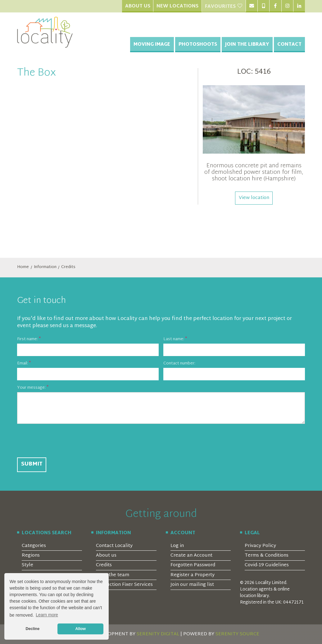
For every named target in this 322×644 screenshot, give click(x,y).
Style (27, 565)
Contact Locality (114, 546)
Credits (68, 267)
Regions (31, 556)
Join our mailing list (192, 585)
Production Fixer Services (124, 585)
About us (106, 556)
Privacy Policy (260, 546)
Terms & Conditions (267, 556)
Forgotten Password (193, 565)
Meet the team (113, 575)
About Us (138, 6)
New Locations (177, 6)
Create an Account (191, 556)
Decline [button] (32, 629)
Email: (23, 364)
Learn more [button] (47, 615)
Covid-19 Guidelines (267, 565)
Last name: (174, 340)
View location (254, 198)
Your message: (31, 388)
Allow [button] (80, 629)
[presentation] (64, 441)
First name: (27, 340)
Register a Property (193, 575)
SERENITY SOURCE (237, 634)
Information (45, 267)
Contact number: (179, 364)
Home (23, 267)
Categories (34, 546)
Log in (177, 546)
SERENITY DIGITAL (158, 634)
